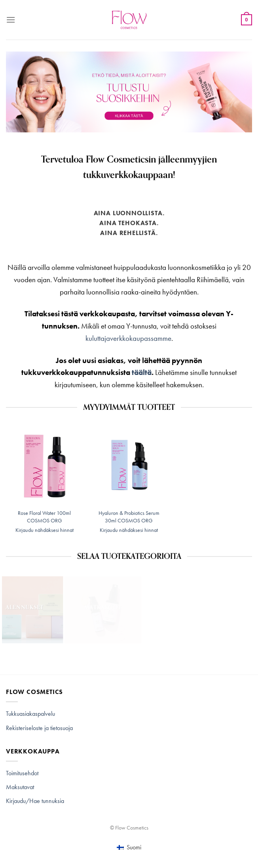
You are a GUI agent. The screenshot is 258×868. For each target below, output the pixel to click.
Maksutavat (20, 787)
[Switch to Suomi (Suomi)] (129, 847)
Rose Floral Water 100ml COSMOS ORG (44, 517)
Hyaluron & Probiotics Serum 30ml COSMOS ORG (129, 517)
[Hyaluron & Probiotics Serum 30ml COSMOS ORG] (129, 466)
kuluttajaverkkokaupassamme (128, 338)
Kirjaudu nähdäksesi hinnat (45, 530)
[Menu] (11, 20)
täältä (142, 372)
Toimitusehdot (22, 773)
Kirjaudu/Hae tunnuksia (35, 801)
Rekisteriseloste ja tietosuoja (39, 728)
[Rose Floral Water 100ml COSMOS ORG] (44, 466)
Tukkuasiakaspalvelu (30, 714)
